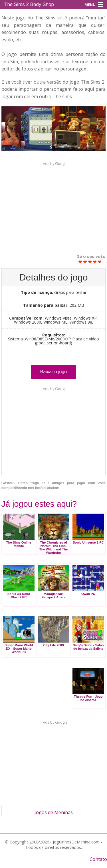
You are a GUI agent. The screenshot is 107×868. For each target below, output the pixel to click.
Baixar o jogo (53, 372)
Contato (98, 859)
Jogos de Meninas (54, 812)
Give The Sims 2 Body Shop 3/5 (90, 262)
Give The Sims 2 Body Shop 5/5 (100, 262)
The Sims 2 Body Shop (29, 4)
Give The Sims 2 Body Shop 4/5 (95, 262)
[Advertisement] (54, 205)
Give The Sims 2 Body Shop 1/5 (80, 262)
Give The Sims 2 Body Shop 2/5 (85, 262)
